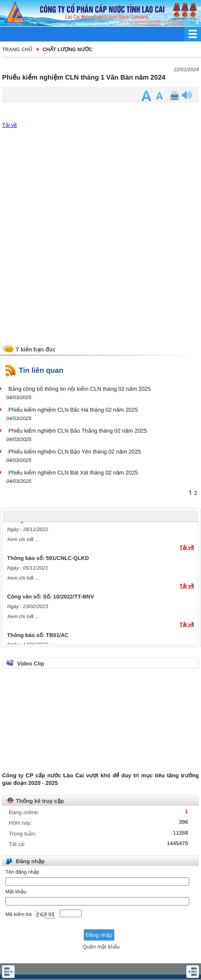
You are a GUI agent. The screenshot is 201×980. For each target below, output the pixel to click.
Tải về (10, 125)
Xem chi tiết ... (23, 541)
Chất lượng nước (67, 49)
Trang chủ (17, 49)
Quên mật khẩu (101, 947)
